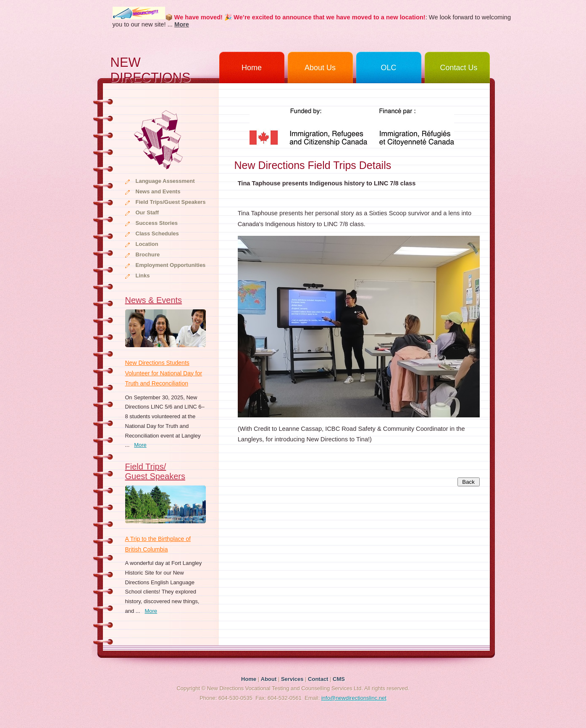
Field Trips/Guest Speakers (171, 202)
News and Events (158, 191)
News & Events (154, 300)
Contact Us (459, 68)
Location (147, 244)
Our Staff (147, 212)
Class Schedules (157, 233)
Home (252, 68)
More (140, 445)
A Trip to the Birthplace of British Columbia (158, 544)
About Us (320, 68)
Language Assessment (165, 181)
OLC (388, 68)
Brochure (148, 255)
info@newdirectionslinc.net (354, 698)
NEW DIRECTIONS (151, 69)
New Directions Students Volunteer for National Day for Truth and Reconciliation (164, 373)
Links (143, 276)
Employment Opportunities (171, 265)
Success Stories (157, 223)
